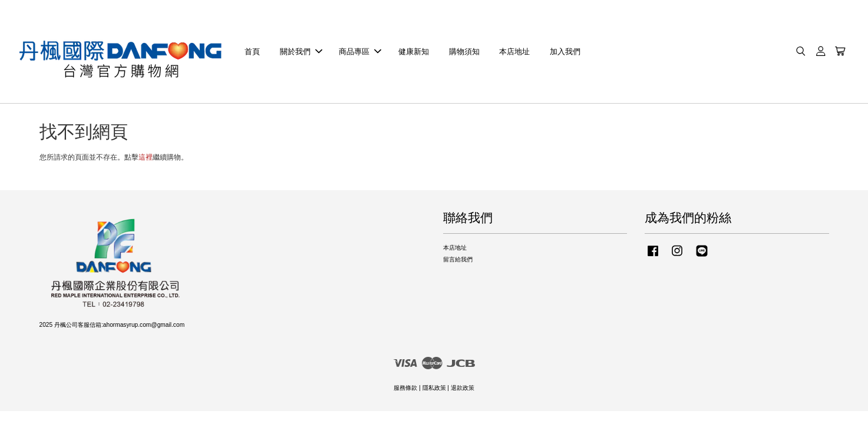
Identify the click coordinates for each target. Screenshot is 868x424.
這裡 (146, 158)
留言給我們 (458, 260)
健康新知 (414, 52)
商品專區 (360, 52)
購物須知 (464, 52)
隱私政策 (434, 388)
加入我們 (565, 52)
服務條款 (405, 388)
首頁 (252, 52)
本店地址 (514, 52)
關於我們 (301, 52)
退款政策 (463, 388)
